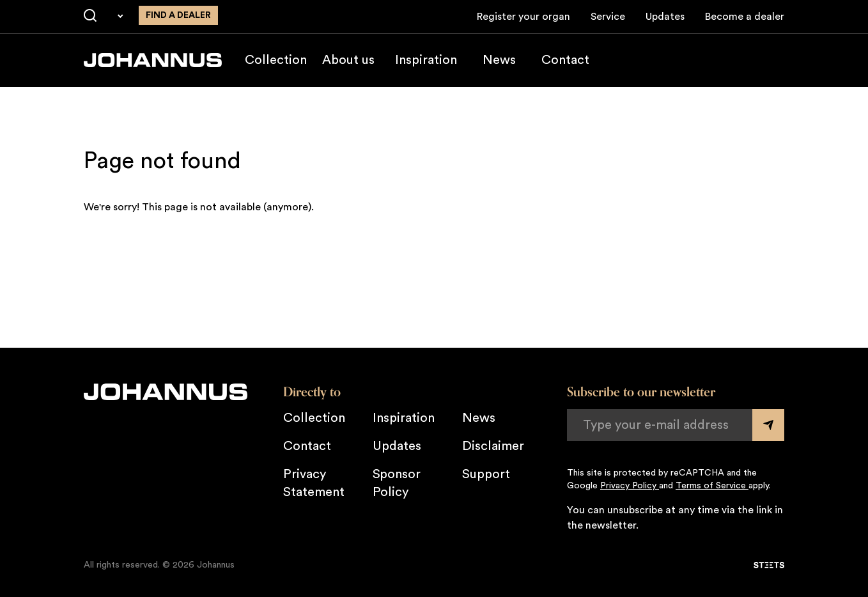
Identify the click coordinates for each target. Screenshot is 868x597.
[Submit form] (768, 425)
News (499, 60)
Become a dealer (745, 17)
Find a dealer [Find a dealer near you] (178, 15)
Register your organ (523, 17)
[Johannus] (153, 60)
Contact (565, 60)
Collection (276, 60)
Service (608, 17)
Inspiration (426, 60)
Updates (665, 17)
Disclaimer (493, 446)
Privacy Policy (630, 486)
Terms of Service (712, 486)
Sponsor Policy (397, 483)
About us (348, 60)
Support (486, 474)
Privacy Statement (314, 483)
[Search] (90, 16)
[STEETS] (769, 565)
